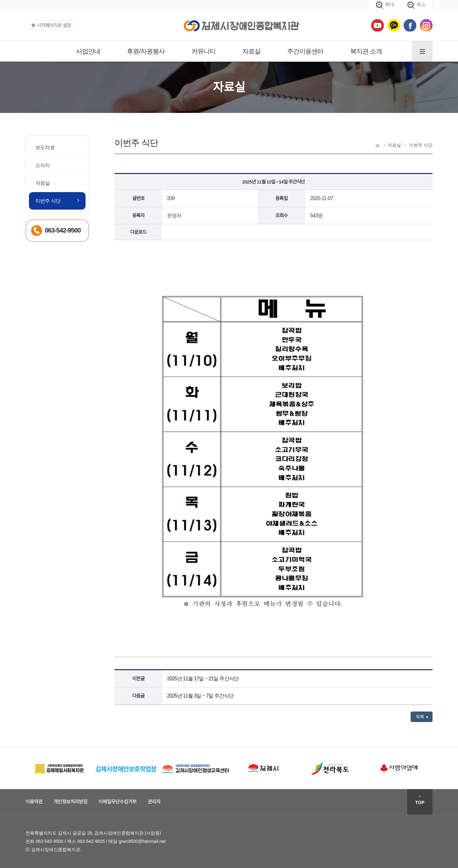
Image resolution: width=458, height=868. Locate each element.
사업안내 (88, 51)
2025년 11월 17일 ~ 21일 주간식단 (203, 679)
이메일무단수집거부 (118, 802)
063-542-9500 (49, 841)
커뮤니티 (204, 51)
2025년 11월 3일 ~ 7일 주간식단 (200, 696)
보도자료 (45, 147)
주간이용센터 (305, 51)
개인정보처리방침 (70, 802)
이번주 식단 (48, 201)
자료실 (251, 51)
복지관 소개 (366, 51)
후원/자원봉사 (146, 51)
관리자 (154, 802)
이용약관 (34, 802)
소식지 (43, 165)
